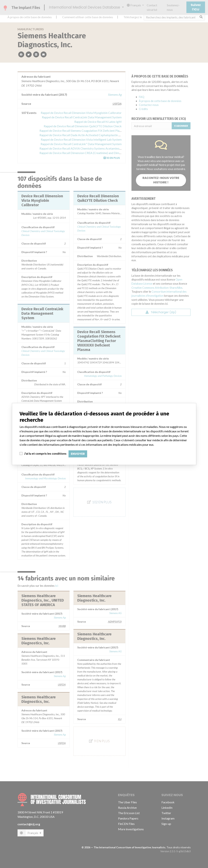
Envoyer (78, 454)
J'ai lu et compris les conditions (45, 453)
